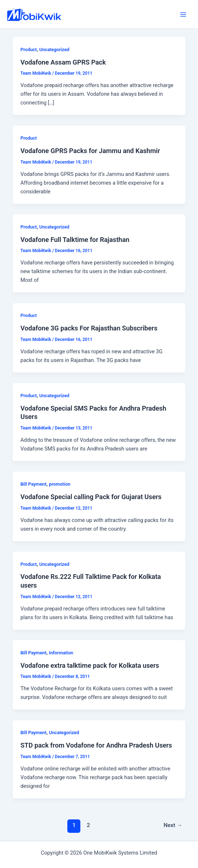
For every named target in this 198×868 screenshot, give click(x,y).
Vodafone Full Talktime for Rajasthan (75, 240)
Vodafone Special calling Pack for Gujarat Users (91, 497)
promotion (60, 484)
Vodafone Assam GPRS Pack (63, 62)
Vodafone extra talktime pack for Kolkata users (90, 665)
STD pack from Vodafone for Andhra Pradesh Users (96, 745)
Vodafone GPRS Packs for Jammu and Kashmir (90, 151)
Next (173, 825)
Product (28, 50)
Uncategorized (54, 50)
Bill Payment (33, 484)
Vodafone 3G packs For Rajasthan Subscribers (89, 328)
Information (61, 653)
